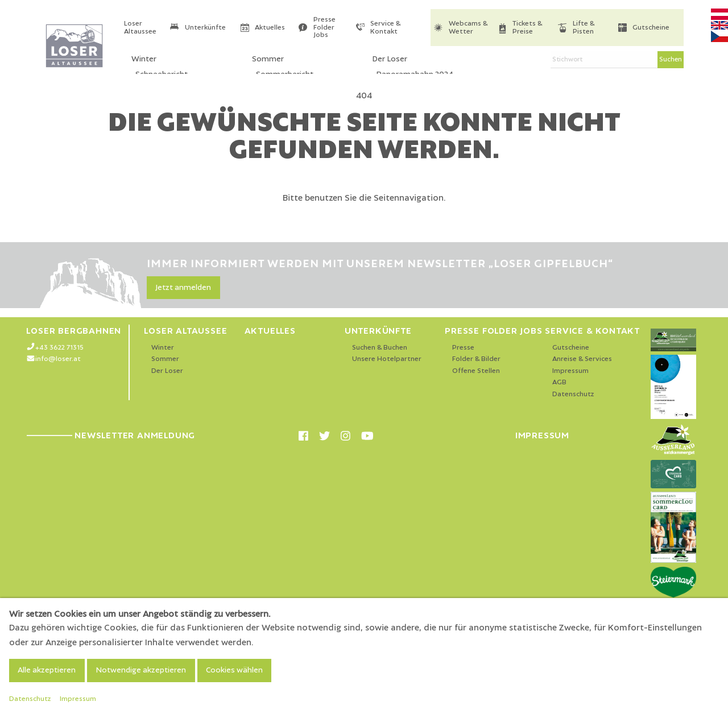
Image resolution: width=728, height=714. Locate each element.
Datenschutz (573, 394)
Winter (163, 348)
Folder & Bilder (476, 359)
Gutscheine (651, 28)
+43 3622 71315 (59, 348)
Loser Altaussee (140, 28)
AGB (559, 382)
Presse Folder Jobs (324, 27)
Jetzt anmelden (183, 288)
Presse (463, 348)
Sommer (165, 359)
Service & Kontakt (385, 28)
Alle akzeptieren (47, 670)
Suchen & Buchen (380, 348)
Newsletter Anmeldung (111, 435)
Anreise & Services (582, 359)
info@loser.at (58, 359)
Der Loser (167, 371)
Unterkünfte (205, 28)
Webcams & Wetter (468, 28)
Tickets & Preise (527, 28)
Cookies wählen (234, 670)
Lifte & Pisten (584, 28)
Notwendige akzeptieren (141, 670)
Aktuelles (270, 28)
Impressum (570, 371)
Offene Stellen (476, 371)
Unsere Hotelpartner (387, 359)
